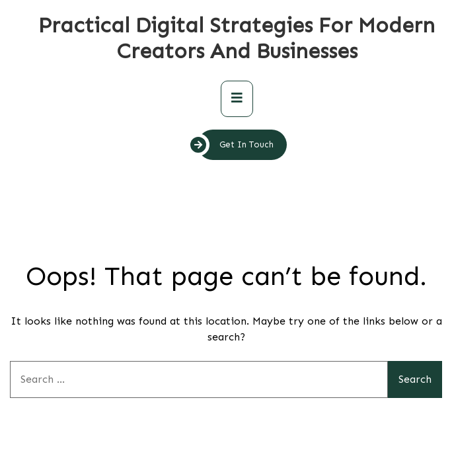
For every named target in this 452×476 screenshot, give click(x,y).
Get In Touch (236, 145)
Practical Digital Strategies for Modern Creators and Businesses (237, 38)
